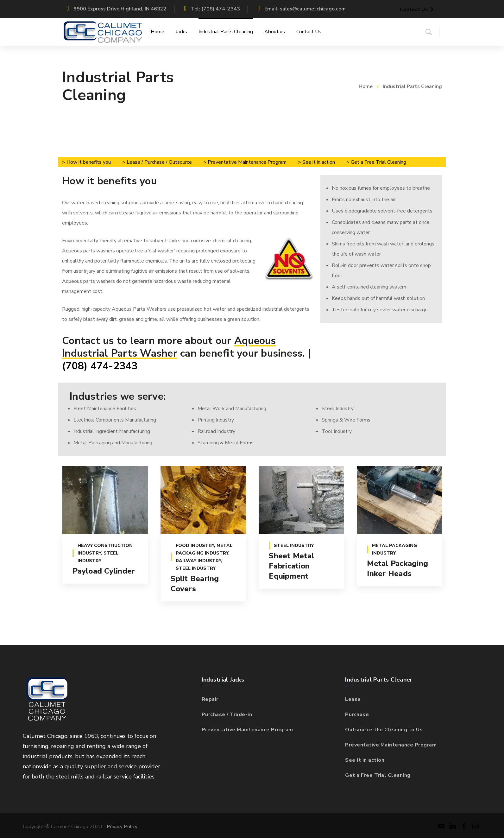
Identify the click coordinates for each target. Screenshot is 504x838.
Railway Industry (198, 561)
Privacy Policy (122, 827)
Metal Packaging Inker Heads (397, 569)
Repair (210, 699)
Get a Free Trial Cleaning (378, 775)
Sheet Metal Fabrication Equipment (291, 566)
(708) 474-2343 (100, 366)
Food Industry (195, 546)
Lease (353, 699)
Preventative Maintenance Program (247, 730)
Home (366, 86)
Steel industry (195, 569)
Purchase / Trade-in (227, 714)
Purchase (357, 714)
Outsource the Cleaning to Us (384, 730)
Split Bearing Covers (194, 584)
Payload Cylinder (103, 571)
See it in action (365, 760)
